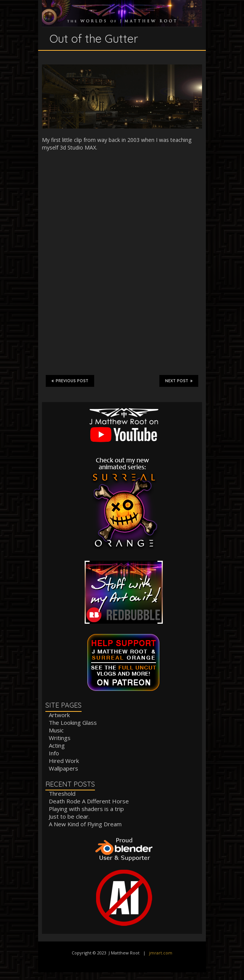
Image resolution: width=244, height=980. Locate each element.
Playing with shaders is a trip (86, 809)
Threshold (62, 793)
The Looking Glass (73, 723)
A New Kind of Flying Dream (85, 824)
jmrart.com (161, 953)
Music (56, 730)
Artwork (59, 715)
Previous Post (70, 381)
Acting (57, 745)
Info (54, 753)
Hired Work (64, 761)
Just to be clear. (69, 816)
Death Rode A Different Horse (89, 801)
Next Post (179, 381)
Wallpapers (63, 768)
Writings (60, 738)
